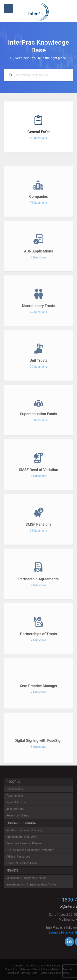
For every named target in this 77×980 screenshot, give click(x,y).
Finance (13, 870)
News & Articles (16, 802)
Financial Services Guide (22, 863)
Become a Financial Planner (24, 843)
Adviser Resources (18, 857)
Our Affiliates (15, 789)
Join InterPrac (15, 809)
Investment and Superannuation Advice (31, 884)
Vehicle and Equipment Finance (26, 878)
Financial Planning (21, 823)
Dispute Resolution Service (55, 973)
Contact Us (11, 969)
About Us (13, 782)
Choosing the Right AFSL (22, 837)
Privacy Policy (30, 973)
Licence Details (51, 969)
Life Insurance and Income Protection (30, 850)
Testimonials (15, 796)
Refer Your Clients (18, 815)
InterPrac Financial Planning (24, 830)
